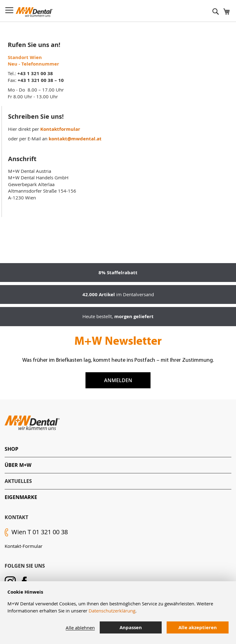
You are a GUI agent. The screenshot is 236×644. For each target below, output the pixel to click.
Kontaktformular (60, 129)
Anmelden (118, 380)
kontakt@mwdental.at (75, 139)
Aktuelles (18, 481)
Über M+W (18, 465)
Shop (11, 449)
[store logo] (34, 12)
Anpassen (131, 627)
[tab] (118, 449)
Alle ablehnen (80, 628)
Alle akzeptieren (198, 627)
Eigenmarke (21, 497)
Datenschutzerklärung (112, 611)
